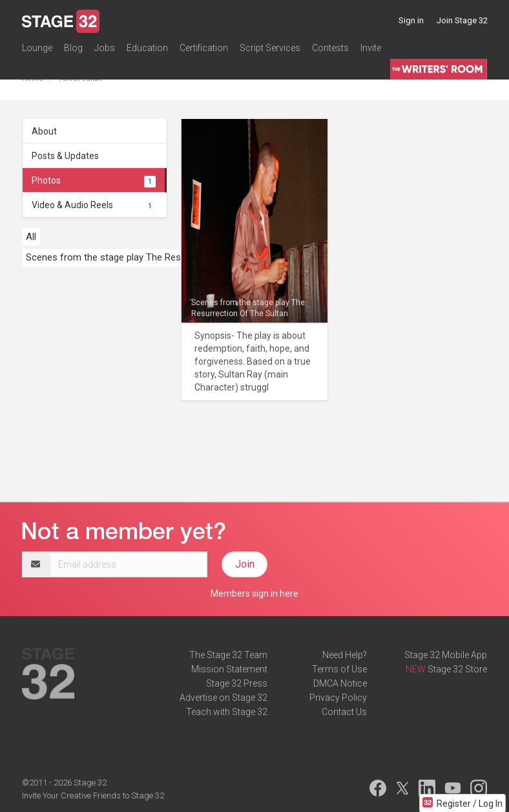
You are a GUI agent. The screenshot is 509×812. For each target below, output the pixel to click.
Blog (73, 48)
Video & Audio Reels (94, 205)
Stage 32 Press (237, 683)
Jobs (105, 48)
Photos (94, 180)
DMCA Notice (340, 683)
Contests (330, 48)
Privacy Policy (338, 698)
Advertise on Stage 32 (223, 698)
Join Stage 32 (462, 20)
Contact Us (344, 712)
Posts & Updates (65, 156)
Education (147, 48)
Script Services (270, 48)
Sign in (411, 20)
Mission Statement (229, 669)
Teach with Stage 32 (227, 712)
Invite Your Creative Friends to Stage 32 (93, 796)
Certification (204, 48)
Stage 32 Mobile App (446, 655)
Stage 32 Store (457, 669)
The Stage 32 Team (228, 655)
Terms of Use (339, 669)
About (44, 131)
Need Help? (345, 655)
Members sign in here (254, 593)
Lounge (37, 48)
